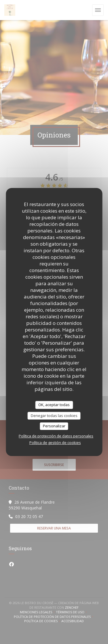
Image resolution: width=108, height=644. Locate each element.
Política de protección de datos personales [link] (56, 436)
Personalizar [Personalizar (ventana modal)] (54, 426)
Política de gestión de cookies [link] (55, 443)
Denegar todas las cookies (54, 416)
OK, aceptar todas (54, 405)
